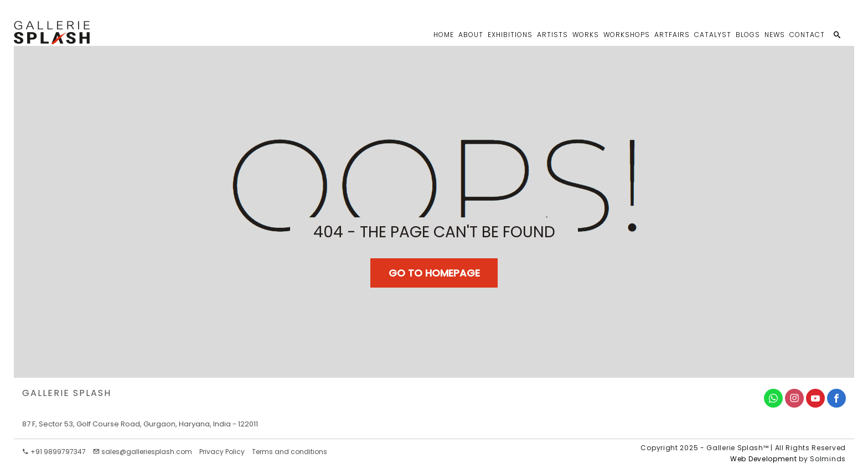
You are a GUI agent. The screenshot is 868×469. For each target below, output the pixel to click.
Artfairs (672, 35)
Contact (807, 35)
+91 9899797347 (54, 452)
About (471, 35)
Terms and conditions (290, 452)
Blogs (748, 35)
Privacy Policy (222, 452)
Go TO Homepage (434, 273)
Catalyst (713, 35)
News (775, 35)
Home (444, 35)
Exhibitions (510, 35)
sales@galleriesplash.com (143, 452)
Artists (552, 35)
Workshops (627, 35)
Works (586, 35)
